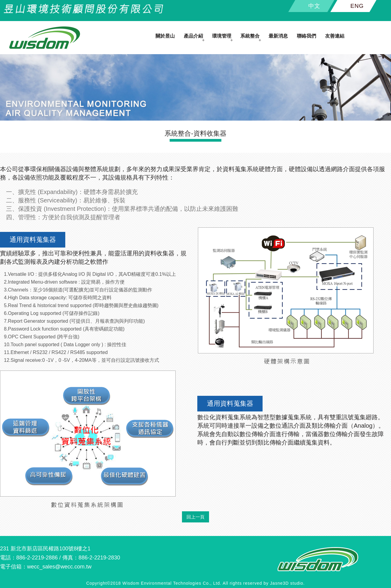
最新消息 (278, 36)
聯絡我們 (306, 36)
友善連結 (335, 36)
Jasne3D (279, 583)
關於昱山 (165, 36)
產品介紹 (193, 36)
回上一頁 (195, 517)
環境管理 (222, 36)
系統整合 (250, 36)
